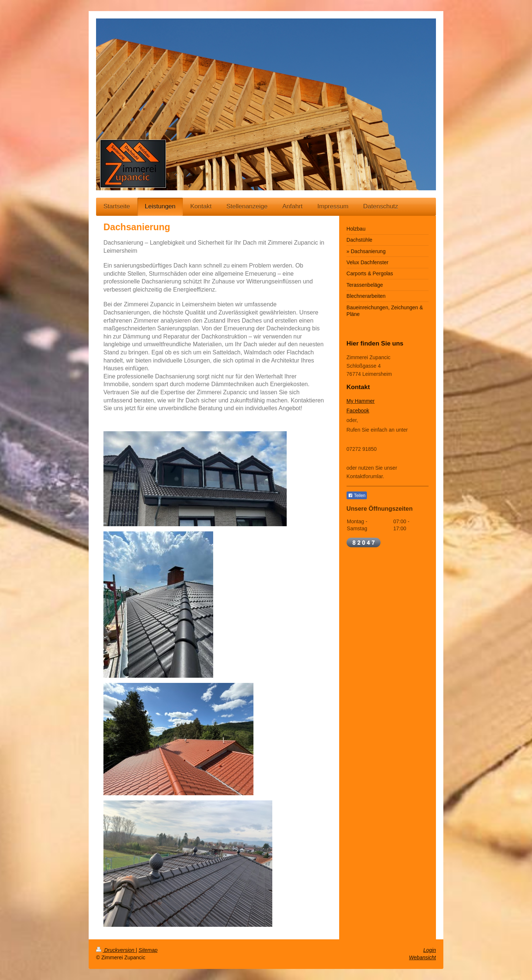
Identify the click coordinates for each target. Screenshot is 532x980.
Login (430, 950)
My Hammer (361, 401)
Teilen (357, 496)
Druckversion (116, 950)
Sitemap (148, 950)
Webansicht (422, 957)
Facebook (358, 411)
